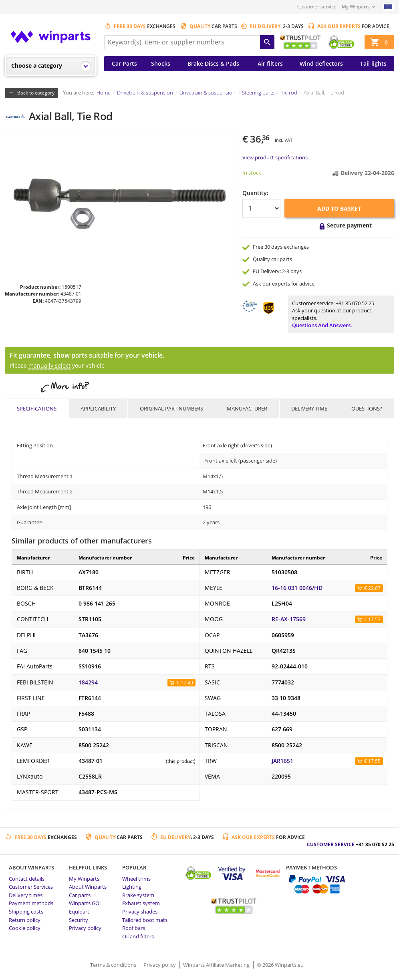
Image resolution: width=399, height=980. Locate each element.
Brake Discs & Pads (213, 63)
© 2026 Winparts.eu (280, 965)
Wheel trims (136, 879)
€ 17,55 (372, 761)
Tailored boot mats (145, 920)
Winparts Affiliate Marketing (217, 965)
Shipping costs (26, 912)
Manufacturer (247, 409)
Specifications (37, 409)
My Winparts (356, 7)
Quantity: (255, 193)
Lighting (132, 887)
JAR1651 (282, 761)
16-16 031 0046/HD (297, 588)
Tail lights (373, 63)
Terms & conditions (114, 965)
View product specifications (275, 157)
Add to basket (339, 208)
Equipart (79, 912)
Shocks (161, 63)
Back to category (36, 93)
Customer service (317, 7)
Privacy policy (85, 928)
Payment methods (31, 903)
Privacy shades (140, 912)
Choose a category (37, 65)
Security (79, 920)
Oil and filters (138, 936)
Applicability (98, 409)
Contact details (27, 879)
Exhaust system (141, 903)
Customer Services (31, 887)
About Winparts (88, 887)
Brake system (138, 895)
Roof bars (134, 928)
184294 (88, 682)
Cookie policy (25, 928)
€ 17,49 (185, 683)
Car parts (80, 895)
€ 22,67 (372, 588)
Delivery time (309, 409)
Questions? (367, 409)
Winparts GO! (85, 903)
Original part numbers (171, 409)
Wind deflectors (321, 63)
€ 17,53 (372, 619)
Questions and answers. (322, 325)
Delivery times (26, 895)
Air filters (270, 63)
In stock (252, 173)
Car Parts (124, 63)
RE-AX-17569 (289, 619)
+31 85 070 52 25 (355, 303)
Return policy (25, 920)
